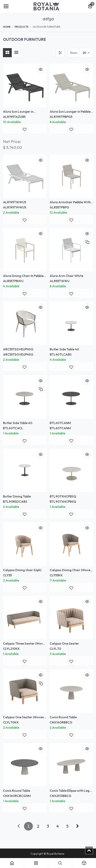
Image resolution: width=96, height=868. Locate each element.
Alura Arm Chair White (66, 276)
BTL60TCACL (13, 428)
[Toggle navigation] (6, 6)
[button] (7, 19)
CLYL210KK (11, 649)
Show (74, 53)
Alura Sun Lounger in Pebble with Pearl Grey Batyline (70, 113)
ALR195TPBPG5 (61, 116)
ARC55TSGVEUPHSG (18, 349)
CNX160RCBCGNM (17, 796)
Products (22, 27)
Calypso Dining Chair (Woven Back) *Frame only (71, 572)
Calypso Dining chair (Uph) (22, 570)
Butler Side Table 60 (18, 423)
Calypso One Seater (64, 643)
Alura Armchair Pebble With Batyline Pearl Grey (70, 204)
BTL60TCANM (60, 423)
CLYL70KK (11, 722)
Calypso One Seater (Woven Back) (23, 719)
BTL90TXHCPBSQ (63, 496)
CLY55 (7, 575)
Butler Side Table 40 (64, 349)
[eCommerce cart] (90, 6)
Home (7, 27)
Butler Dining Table (17, 496)
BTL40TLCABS (61, 354)
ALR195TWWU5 (15, 202)
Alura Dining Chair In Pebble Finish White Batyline (23, 277)
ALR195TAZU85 (14, 116)
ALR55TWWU (60, 281)
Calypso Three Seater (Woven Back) (25, 645)
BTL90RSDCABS (15, 501)
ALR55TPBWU (13, 281)
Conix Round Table (63, 717)
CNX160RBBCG (61, 722)
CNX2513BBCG (61, 796)
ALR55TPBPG (59, 207)
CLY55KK (56, 575)
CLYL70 (55, 649)
